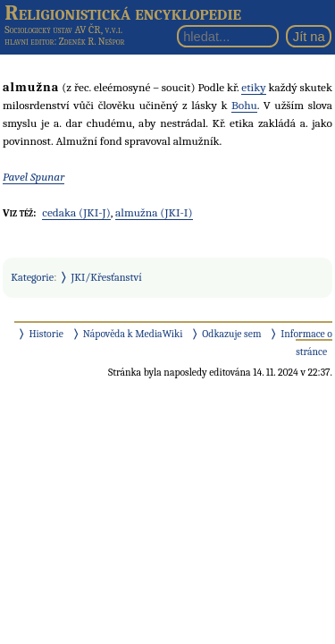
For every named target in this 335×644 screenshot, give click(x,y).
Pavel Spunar (33, 177)
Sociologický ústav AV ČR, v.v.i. (63, 30)
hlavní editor (29, 42)
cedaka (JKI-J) (76, 212)
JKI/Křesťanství (107, 277)
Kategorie (32, 277)
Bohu (244, 105)
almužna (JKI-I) (154, 212)
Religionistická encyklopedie (123, 13)
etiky (253, 87)
